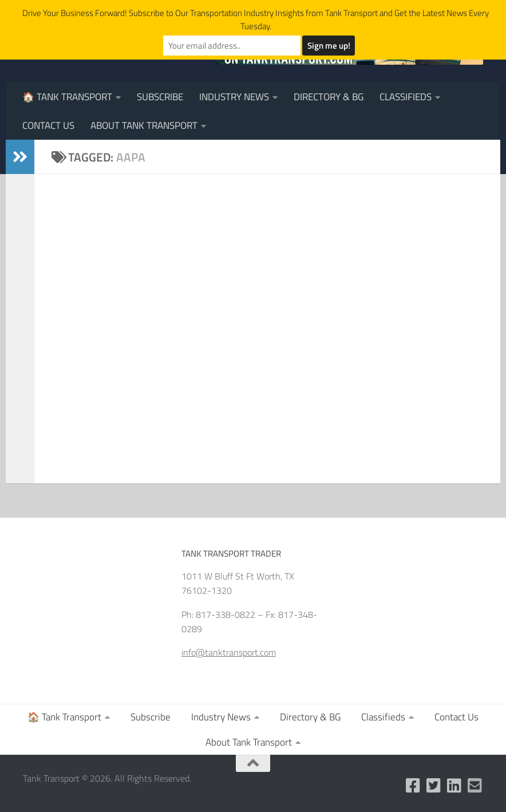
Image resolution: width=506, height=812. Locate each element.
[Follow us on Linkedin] (454, 786)
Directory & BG (329, 97)
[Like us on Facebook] (413, 786)
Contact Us (48, 125)
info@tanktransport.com (229, 652)
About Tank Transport (144, 125)
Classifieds (406, 97)
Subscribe (160, 97)
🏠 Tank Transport (67, 97)
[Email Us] (475, 786)
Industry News (234, 97)
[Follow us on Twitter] (434, 786)
